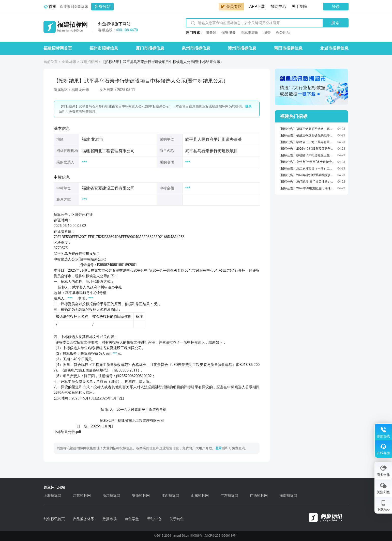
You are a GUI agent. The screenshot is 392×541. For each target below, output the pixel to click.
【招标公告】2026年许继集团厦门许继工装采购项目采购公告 (306, 188)
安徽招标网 (141, 496)
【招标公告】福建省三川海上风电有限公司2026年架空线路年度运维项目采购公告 (306, 142)
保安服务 (229, 33)
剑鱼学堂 (132, 519)
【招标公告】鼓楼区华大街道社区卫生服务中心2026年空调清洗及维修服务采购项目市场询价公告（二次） (306, 155)
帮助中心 (278, 6)
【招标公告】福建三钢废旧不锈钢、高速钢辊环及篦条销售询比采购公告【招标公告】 (306, 129)
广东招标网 (229, 496)
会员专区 (231, 6)
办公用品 (283, 33)
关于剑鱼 (300, 6)
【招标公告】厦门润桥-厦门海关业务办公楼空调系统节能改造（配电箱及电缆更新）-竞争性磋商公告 (306, 182)
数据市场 (110, 519)
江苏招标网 (82, 496)
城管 (267, 33)
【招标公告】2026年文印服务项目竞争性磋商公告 (306, 149)
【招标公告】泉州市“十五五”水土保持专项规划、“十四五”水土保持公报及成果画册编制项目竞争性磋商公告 (306, 162)
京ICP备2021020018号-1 (221, 536)
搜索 (335, 23)
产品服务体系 (84, 519)
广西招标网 (259, 496)
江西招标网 (170, 496)
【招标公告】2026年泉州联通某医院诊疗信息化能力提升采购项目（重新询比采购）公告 (306, 175)
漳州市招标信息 (242, 48)
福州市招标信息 (104, 48)
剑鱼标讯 (69, 62)
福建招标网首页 (58, 48)
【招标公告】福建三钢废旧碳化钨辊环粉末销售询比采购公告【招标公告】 (306, 135)
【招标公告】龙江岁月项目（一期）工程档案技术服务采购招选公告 (306, 168)
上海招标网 (52, 496)
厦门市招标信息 (150, 48)
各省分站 (102, 6)
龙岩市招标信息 (334, 48)
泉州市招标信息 (196, 48)
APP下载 (257, 6)
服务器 (211, 33)
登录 (336, 6)
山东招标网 (200, 496)
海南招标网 (288, 496)
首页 (53, 6)
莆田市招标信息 (288, 48)
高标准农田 (250, 33)
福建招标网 (89, 62)
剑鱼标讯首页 (54, 519)
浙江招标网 (111, 496)
